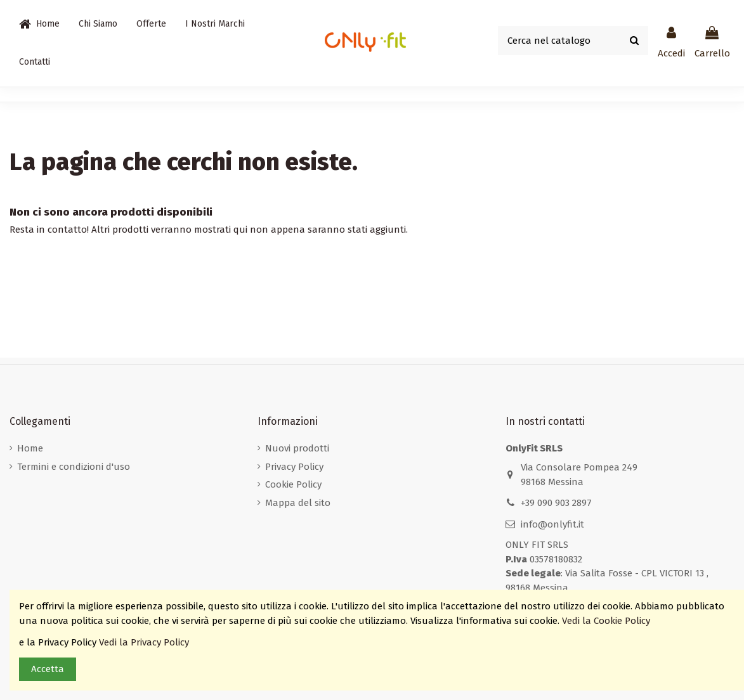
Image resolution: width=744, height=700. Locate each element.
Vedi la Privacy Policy (145, 642)
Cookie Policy (293, 484)
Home (30, 448)
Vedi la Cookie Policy (607, 621)
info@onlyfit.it (552, 524)
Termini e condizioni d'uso (74, 467)
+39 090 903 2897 (556, 503)
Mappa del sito (298, 503)
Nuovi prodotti (297, 448)
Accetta (48, 669)
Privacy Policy (294, 467)
